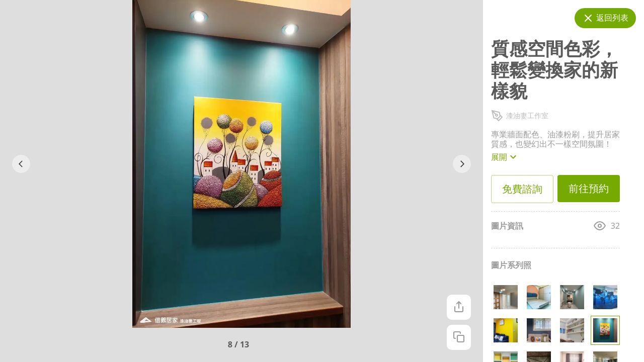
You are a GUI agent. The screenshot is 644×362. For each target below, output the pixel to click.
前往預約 (589, 189)
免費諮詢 (522, 189)
